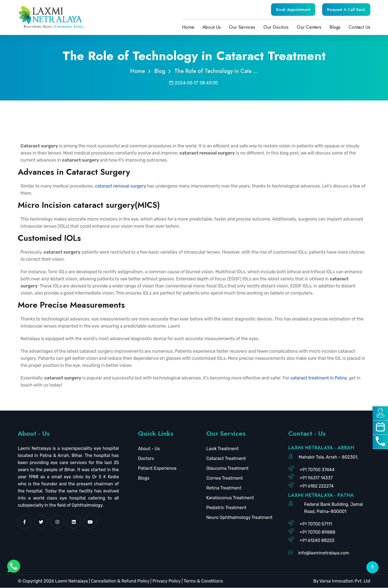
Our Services (242, 27)
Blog (160, 71)
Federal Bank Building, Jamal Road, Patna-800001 (333, 508)
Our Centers (309, 27)
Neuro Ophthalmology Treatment (239, 518)
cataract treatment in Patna (318, 378)
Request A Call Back (346, 10)
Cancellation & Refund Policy (120, 581)
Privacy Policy (166, 581)
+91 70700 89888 (317, 532)
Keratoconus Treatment (230, 498)
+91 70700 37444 (317, 470)
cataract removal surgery (120, 186)
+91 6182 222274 (317, 486)
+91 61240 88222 (317, 541)
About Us (212, 27)
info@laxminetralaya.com (324, 553)
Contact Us (359, 27)
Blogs (335, 27)
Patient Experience (157, 469)
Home (188, 27)
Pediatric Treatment (226, 508)
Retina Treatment (224, 488)
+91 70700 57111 (316, 524)
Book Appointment (293, 10)
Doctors (146, 459)
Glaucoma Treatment (227, 469)
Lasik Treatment (222, 449)
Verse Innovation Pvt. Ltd (345, 581)
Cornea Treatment (225, 478)
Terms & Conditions (203, 581)
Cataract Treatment (226, 459)
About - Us (149, 449)
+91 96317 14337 (316, 478)
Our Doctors (276, 27)
